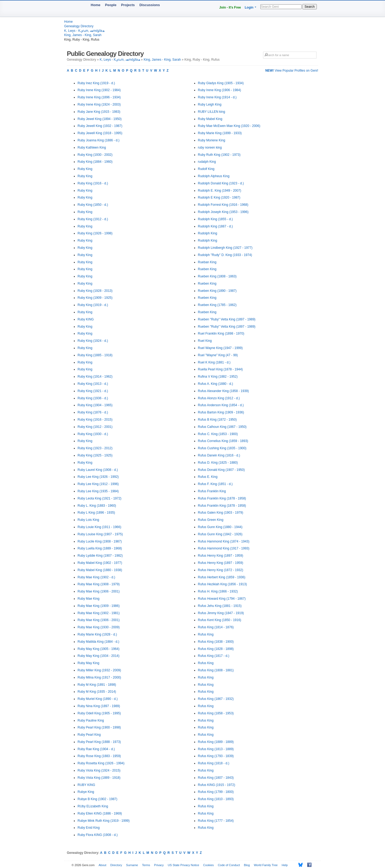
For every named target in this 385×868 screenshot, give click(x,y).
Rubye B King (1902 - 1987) (97, 799)
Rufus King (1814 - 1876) (216, 627)
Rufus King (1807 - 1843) (216, 778)
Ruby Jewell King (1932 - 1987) (100, 126)
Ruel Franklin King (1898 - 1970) (221, 334)
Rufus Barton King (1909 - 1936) (221, 412)
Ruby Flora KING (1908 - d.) (98, 835)
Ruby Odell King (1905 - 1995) (99, 713)
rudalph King (207, 162)
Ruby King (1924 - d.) (93, 341)
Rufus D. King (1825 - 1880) (218, 463)
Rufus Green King (211, 520)
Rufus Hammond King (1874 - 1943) (224, 541)
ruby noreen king (210, 148)
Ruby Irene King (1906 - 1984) (219, 90)
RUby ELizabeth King (93, 806)
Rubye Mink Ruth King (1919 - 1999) (104, 821)
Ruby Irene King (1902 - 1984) (99, 90)
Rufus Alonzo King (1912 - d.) (219, 398)
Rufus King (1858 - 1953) (216, 713)
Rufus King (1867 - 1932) (216, 699)
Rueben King (207, 269)
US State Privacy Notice (183, 865)
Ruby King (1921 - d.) (93, 391)
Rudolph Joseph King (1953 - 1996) (223, 212)
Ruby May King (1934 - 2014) (99, 656)
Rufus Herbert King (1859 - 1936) (222, 577)
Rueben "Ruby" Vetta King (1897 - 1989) (227, 319)
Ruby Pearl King (89, 735)
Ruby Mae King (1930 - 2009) (99, 627)
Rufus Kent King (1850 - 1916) (220, 620)
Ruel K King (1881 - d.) (214, 362)
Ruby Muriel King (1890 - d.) (98, 699)
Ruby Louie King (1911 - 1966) (99, 527)
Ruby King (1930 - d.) (93, 434)
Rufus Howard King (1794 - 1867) (222, 599)
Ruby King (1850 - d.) (93, 205)
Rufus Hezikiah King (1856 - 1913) (222, 584)
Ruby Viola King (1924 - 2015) (99, 770)
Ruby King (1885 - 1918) (95, 355)
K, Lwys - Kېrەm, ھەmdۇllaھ (84, 31)
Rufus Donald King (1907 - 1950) (221, 470)
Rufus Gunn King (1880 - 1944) (220, 527)
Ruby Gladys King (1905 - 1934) (221, 83)
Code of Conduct (229, 865)
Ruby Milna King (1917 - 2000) (99, 677)
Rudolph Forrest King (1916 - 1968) (223, 205)
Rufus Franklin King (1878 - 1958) (222, 498)
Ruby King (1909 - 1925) (95, 298)
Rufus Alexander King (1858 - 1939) (223, 391)
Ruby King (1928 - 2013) (95, 291)
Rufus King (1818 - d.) (213, 763)
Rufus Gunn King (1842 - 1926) (220, 534)
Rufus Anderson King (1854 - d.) (221, 405)
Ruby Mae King (88, 599)
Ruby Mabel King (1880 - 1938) (100, 570)
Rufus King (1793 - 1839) (216, 756)
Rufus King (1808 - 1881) (216, 670)
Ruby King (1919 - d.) (93, 305)
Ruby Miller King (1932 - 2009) (99, 670)
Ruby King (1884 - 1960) (95, 162)
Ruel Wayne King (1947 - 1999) (220, 348)
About (103, 865)
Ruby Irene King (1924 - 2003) (99, 104)
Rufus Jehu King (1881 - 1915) (220, 606)
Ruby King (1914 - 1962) (95, 377)
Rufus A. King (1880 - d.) (215, 384)
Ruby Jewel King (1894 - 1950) (100, 119)
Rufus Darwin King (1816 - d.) (219, 455)
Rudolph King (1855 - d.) (215, 219)
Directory (116, 865)
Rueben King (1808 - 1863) (217, 276)
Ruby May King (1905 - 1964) (99, 649)
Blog (247, 865)
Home (95, 5)
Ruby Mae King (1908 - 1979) (99, 584)
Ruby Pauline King (91, 720)
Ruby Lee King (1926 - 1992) (98, 477)
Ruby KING (86, 319)
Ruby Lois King (88, 520)
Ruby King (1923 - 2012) (95, 448)
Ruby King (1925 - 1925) (95, 455)
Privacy (159, 865)
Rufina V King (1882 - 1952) (218, 377)
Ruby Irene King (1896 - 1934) (99, 97)
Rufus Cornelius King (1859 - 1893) (223, 441)
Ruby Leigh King (210, 104)
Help (285, 865)
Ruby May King (88, 663)
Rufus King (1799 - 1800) (216, 792)
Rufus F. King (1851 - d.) (215, 484)
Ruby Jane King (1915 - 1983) (99, 112)
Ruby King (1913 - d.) (93, 384)
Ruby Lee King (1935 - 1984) (98, 491)
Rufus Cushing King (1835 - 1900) (222, 448)
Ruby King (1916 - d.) (93, 183)
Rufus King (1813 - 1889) (216, 749)
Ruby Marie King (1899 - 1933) (220, 133)
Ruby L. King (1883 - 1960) (97, 506)
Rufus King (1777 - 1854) (216, 821)
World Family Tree (266, 865)
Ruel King (205, 341)
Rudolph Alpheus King (214, 176)
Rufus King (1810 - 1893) (216, 799)
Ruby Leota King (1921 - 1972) (99, 498)
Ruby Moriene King (211, 140)
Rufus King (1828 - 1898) (216, 649)
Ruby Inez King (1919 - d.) (96, 83)
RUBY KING (86, 785)
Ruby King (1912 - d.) (93, 219)
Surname (132, 865)
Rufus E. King (208, 477)
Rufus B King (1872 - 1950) (217, 420)
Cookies (209, 865)
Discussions (150, 5)
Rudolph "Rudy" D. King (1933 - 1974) (225, 255)
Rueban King (207, 262)
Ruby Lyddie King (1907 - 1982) (100, 556)
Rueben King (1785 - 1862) (217, 305)
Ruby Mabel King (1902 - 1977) (100, 563)
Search (310, 7)
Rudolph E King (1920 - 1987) (219, 197)
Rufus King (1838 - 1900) (216, 642)
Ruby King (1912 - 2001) (95, 427)
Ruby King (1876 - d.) (93, 412)
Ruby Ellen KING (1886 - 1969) (100, 813)
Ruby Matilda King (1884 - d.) (98, 642)
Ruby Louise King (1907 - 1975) (100, 534)
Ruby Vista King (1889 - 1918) (99, 778)
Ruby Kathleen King (92, 148)
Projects (128, 5)
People (111, 5)
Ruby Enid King (89, 828)
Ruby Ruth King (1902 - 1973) (219, 155)
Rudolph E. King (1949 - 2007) (220, 191)
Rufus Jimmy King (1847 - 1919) (221, 613)
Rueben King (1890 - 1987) (217, 291)
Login (249, 7)
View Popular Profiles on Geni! (292, 71)
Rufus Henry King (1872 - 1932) (220, 570)
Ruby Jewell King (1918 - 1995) (100, 133)
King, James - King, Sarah (83, 35)
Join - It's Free (230, 7)
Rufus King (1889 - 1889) (216, 742)
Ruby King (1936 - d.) (93, 398)
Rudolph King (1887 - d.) (215, 226)
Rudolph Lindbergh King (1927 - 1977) (225, 248)
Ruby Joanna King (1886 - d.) (99, 140)
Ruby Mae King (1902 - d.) (96, 577)
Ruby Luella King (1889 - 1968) (100, 548)
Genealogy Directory (79, 26)
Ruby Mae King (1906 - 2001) (99, 591)
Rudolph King (207, 233)
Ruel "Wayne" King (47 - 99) (218, 355)
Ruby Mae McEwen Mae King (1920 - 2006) (229, 126)
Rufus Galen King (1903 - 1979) (220, 513)
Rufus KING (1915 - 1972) (216, 785)
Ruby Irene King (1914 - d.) (217, 97)
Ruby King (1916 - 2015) (95, 420)
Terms (146, 865)
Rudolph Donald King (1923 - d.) (221, 183)
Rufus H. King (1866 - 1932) (218, 591)
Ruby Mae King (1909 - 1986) (99, 606)
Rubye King (86, 792)
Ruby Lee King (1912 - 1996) (98, 484)
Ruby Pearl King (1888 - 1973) (99, 742)
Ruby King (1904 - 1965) (95, 405)
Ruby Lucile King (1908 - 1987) (100, 541)
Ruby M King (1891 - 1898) (97, 685)
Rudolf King (206, 169)
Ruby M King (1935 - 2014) (97, 692)
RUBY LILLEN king (211, 112)
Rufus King (206, 634)
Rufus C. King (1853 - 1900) (218, 434)
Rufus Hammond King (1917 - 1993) (224, 548)
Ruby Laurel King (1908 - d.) (98, 470)
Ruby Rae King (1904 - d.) (96, 749)
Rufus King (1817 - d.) (213, 656)
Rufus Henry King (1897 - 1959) (220, 556)
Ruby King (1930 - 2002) (95, 155)
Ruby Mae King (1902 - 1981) (99, 613)
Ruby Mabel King (210, 119)
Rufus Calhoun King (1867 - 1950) (222, 427)
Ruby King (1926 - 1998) (95, 233)
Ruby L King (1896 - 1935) (96, 513)
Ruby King (85, 169)
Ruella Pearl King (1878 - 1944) (220, 369)
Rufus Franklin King (212, 491)
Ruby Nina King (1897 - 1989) (99, 706)
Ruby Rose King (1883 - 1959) (99, 756)
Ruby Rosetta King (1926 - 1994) (101, 763)
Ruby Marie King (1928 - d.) (97, 634)
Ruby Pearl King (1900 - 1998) (99, 727)
